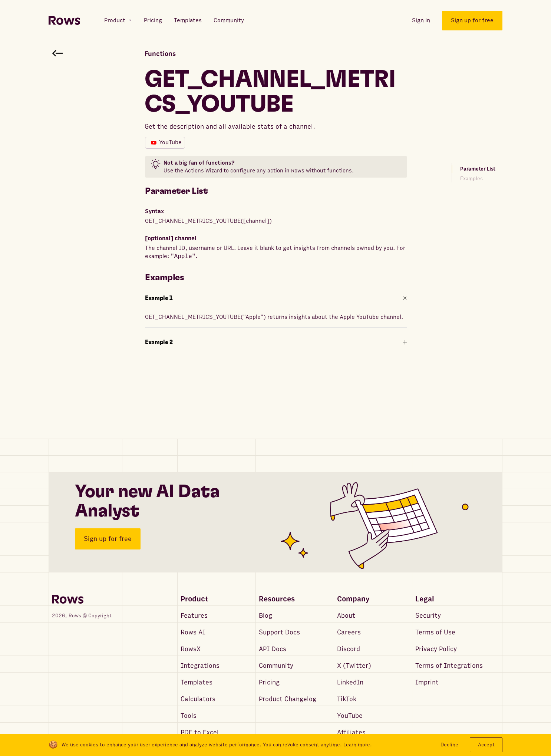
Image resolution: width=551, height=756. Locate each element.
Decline (449, 745)
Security (428, 616)
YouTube (350, 716)
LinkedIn (350, 682)
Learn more (357, 745)
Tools (189, 716)
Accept (486, 745)
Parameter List (478, 169)
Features (194, 616)
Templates (197, 682)
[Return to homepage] (64, 21)
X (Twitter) (354, 666)
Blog (265, 616)
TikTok (347, 699)
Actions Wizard (203, 171)
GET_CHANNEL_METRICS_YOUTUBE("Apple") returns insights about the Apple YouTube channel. (274, 317)
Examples (471, 179)
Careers (349, 632)
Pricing (269, 682)
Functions (160, 54)
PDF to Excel (200, 732)
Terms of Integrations (449, 666)
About (346, 616)
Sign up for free (108, 539)
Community (276, 666)
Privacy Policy (436, 649)
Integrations (200, 666)
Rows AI (193, 632)
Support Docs (279, 632)
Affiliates (351, 732)
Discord (349, 649)
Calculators (198, 699)
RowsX (191, 649)
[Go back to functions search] (57, 53)
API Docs (273, 649)
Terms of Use (435, 632)
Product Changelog (288, 699)
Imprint (427, 682)
